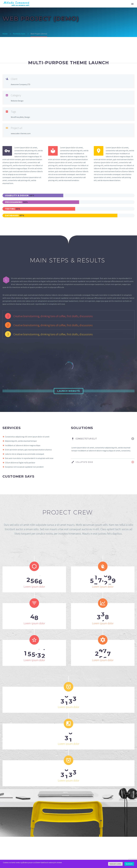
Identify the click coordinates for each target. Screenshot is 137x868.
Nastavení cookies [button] (115, 864)
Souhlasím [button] (129, 864)
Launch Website (68, 391)
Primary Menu (132, 4)
